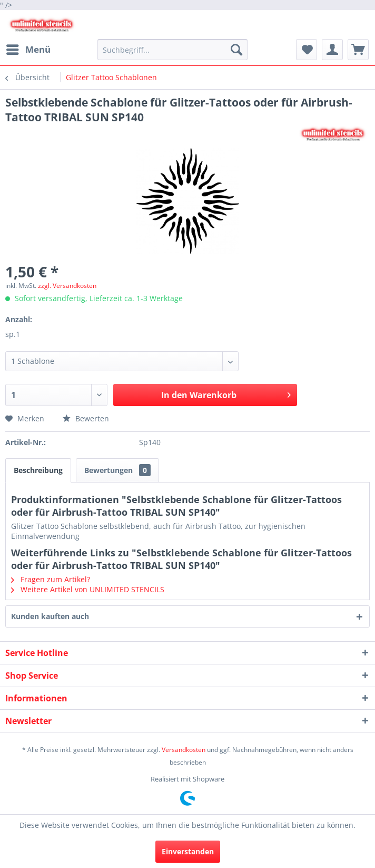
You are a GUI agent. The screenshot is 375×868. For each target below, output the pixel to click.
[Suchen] (236, 50)
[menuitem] (28, 50)
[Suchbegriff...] (172, 50)
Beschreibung (38, 470)
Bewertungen (117, 470)
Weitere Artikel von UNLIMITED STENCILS (88, 589)
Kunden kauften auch (50, 616)
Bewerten (86, 418)
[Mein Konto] (332, 50)
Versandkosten (184, 750)
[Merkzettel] (307, 50)
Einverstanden (188, 851)
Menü (28, 48)
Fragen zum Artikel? (51, 579)
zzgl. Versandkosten (67, 286)
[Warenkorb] (358, 50)
